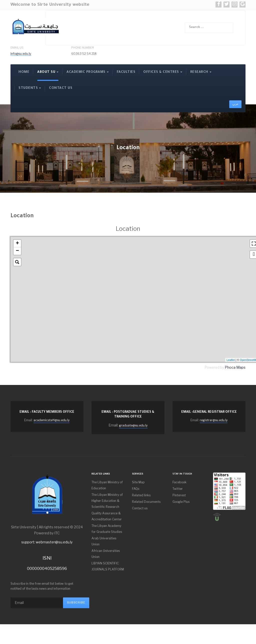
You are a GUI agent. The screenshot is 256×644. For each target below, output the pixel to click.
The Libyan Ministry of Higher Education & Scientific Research (107, 501)
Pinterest (179, 495)
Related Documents (146, 502)
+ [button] (17, 244)
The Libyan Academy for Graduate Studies (107, 529)
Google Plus (181, 502)
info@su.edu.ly (21, 54)
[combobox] (209, 28)
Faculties (126, 72)
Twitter (178, 489)
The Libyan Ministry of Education (107, 485)
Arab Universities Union (104, 541)
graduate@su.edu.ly (133, 425)
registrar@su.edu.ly (214, 420)
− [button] (17, 251)
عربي (235, 104)
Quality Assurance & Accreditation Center (107, 516)
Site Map (138, 482)
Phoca (230, 367)
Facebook (179, 482)
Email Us (17, 48)
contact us (61, 88)
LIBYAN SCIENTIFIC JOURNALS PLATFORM (108, 566)
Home (24, 72)
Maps (241, 367)
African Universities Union (106, 554)
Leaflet (231, 360)
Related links (141, 495)
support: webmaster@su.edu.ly (47, 542)
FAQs (136, 489)
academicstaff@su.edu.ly (51, 420)
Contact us (140, 508)
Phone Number (83, 48)
